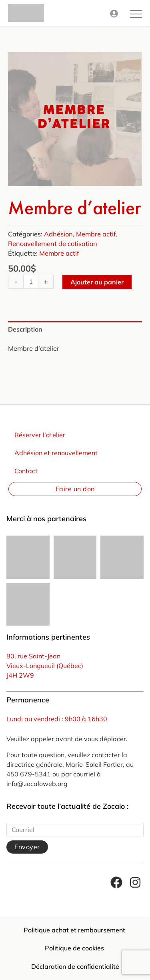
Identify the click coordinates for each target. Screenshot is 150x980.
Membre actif (96, 234)
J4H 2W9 (20, 675)
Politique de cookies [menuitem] (74, 948)
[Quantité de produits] (31, 282)
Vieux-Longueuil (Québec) (45, 666)
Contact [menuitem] (26, 471)
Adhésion (58, 234)
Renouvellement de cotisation (53, 244)
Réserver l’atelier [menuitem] (40, 435)
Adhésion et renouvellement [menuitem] (56, 453)
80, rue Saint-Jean (33, 656)
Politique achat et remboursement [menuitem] (74, 930)
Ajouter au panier (97, 282)
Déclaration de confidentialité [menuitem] (75, 966)
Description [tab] (25, 329)
